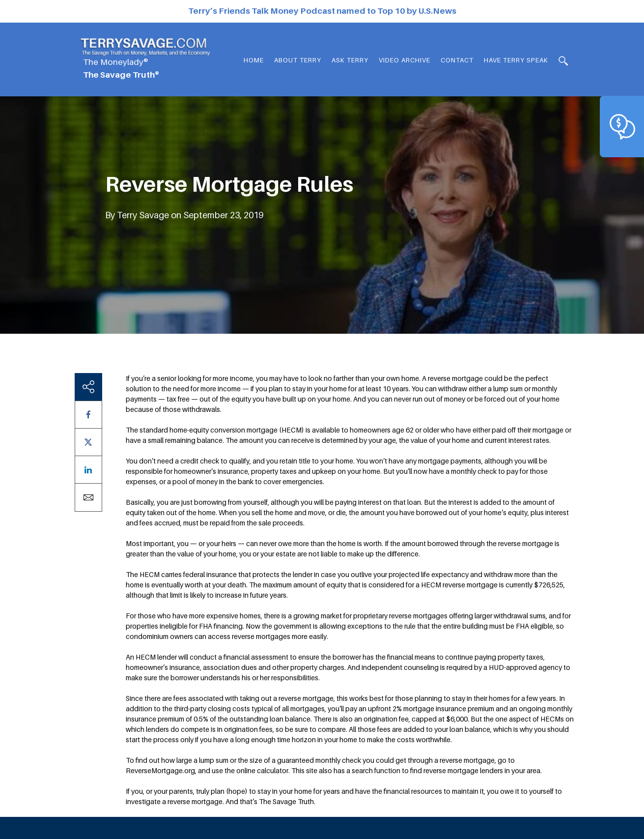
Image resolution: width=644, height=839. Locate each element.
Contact (457, 60)
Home (254, 60)
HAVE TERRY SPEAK (516, 60)
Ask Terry (350, 60)
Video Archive (405, 60)
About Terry (298, 60)
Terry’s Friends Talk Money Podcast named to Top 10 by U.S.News (322, 11)
